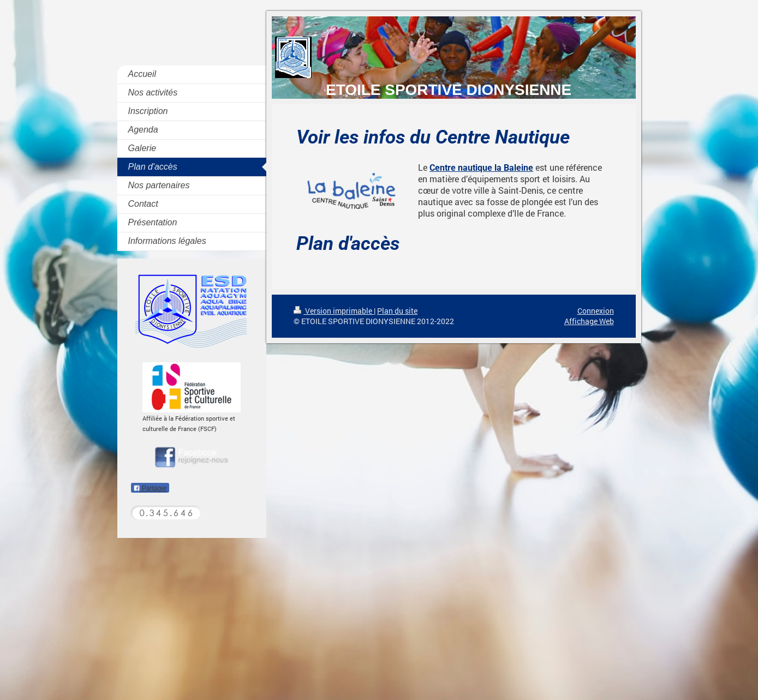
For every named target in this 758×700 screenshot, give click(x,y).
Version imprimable (334, 311)
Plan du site (397, 311)
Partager (150, 488)
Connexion (596, 311)
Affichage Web (589, 321)
